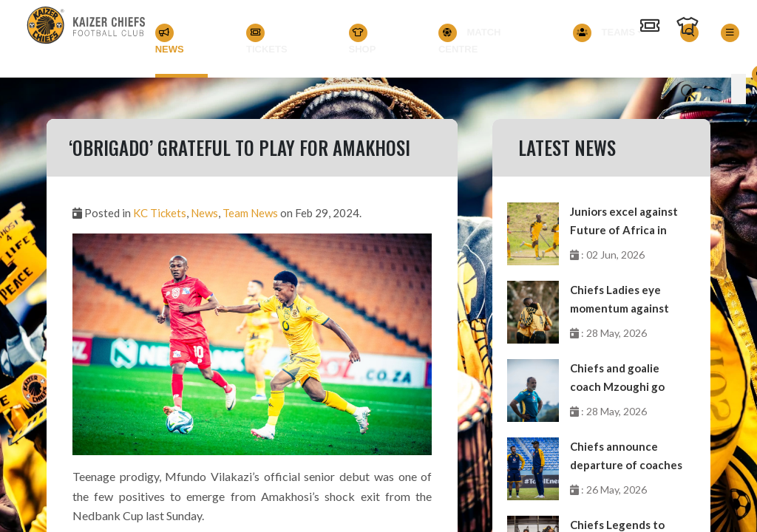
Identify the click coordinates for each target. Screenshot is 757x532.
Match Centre (470, 39)
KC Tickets (160, 213)
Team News (250, 213)
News (170, 39)
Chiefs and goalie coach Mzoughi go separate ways (617, 379)
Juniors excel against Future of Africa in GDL (624, 222)
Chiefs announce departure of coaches (626, 456)
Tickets (267, 39)
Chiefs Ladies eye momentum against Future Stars (619, 300)
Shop (363, 39)
